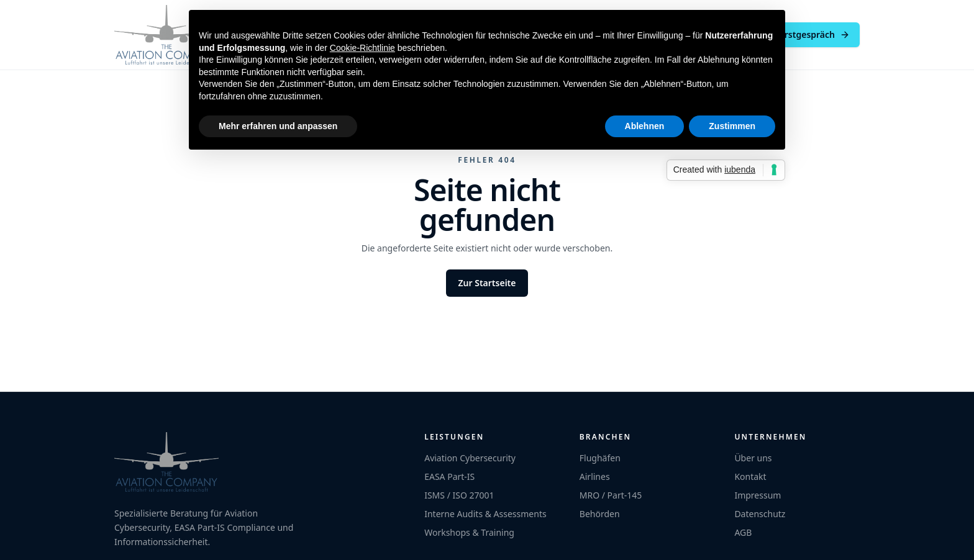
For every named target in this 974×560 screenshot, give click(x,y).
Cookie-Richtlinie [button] (362, 48)
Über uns (753, 458)
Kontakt (750, 476)
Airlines (595, 476)
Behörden (600, 514)
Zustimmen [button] (732, 126)
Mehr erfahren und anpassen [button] (278, 126)
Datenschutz (760, 514)
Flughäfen (600, 458)
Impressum (758, 495)
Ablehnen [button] (645, 126)
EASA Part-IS (449, 476)
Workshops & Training (469, 532)
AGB (743, 532)
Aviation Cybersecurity (470, 458)
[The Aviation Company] (166, 35)
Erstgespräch (815, 34)
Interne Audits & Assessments (485, 514)
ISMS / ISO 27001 (459, 495)
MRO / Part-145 (611, 495)
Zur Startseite (487, 283)
